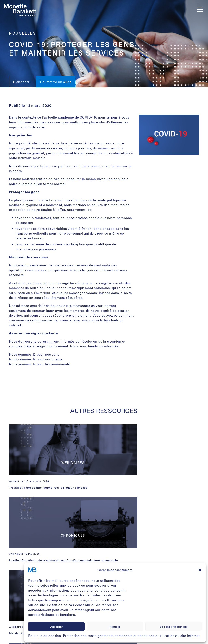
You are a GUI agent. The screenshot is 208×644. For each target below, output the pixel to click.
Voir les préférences (174, 626)
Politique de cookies (45, 635)
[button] (200, 570)
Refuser (115, 626)
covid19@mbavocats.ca (76, 305)
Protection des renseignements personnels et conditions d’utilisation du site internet (131, 635)
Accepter (56, 626)
